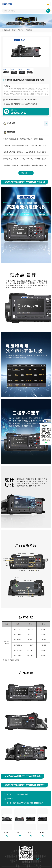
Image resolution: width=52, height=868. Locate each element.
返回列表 (8, 799)
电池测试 (29, 30)
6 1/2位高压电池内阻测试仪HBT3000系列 (28, 803)
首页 (13, 30)
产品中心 (21, 30)
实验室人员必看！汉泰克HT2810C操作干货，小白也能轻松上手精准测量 (26, 152)
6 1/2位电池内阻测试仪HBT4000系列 (19, 833)
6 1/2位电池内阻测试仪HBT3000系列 (7, 833)
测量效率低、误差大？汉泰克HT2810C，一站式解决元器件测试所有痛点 (26, 159)
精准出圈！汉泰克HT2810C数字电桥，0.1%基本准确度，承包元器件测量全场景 (26, 166)
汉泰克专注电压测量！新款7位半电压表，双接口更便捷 (26, 139)
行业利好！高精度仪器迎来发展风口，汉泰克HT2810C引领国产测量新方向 (26, 146)
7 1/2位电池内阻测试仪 (21, 794)
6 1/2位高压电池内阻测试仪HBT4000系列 (31, 833)
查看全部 (26, 173)
